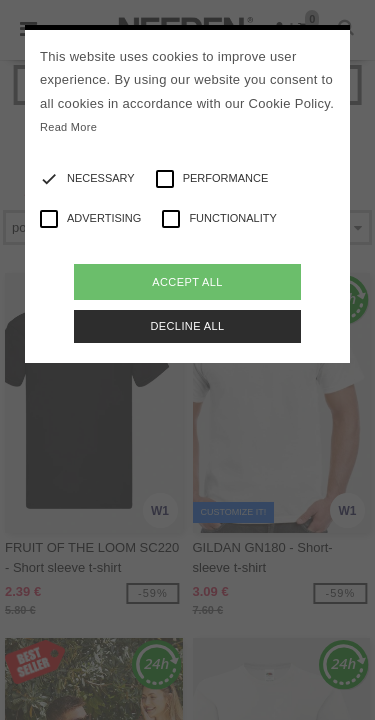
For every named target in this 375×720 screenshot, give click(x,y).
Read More (68, 127)
